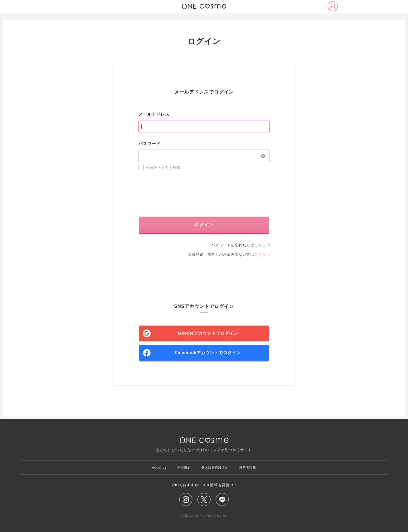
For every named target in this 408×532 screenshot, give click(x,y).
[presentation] (204, 193)
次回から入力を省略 (160, 167)
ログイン (204, 225)
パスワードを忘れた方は (239, 245)
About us (159, 468)
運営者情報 (248, 468)
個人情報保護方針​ (215, 468)
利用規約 (184, 468)
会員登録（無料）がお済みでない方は (227, 254)
